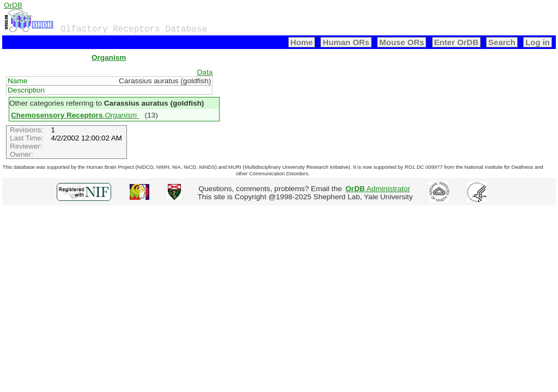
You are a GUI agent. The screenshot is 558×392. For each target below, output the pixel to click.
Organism (109, 57)
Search (502, 42)
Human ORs (346, 42)
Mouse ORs (402, 42)
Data (205, 72)
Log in (538, 42)
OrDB (13, 5)
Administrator (378, 189)
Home (302, 42)
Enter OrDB (456, 42)
